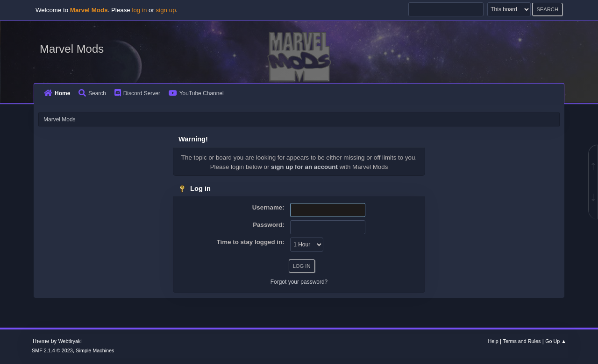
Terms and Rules (522, 341)
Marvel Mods (72, 49)
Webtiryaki (70, 341)
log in (139, 10)
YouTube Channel (196, 93)
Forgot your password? (299, 282)
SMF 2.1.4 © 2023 (52, 350)
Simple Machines (95, 350)
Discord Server (137, 93)
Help (493, 341)
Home (57, 93)
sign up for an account (304, 167)
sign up (166, 10)
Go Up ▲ (556, 341)
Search (92, 93)
